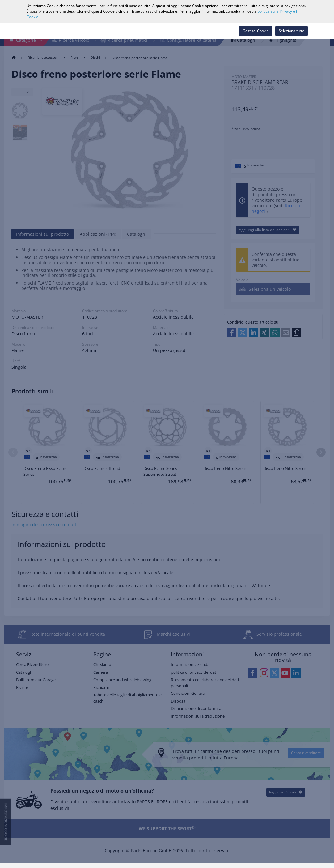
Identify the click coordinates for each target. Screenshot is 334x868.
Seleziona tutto (292, 31)
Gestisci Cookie (256, 31)
